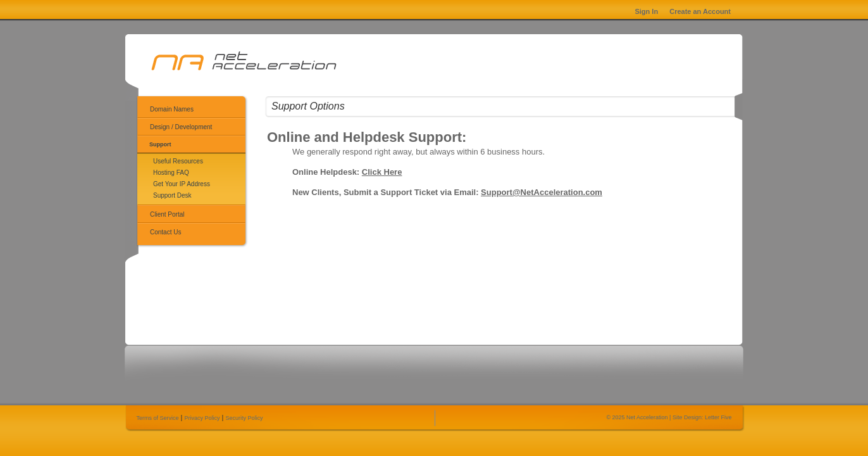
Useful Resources (178, 161)
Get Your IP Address (182, 184)
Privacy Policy (202, 418)
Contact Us (165, 232)
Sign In (646, 11)
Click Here (382, 172)
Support (160, 144)
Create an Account (700, 11)
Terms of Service (158, 418)
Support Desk (172, 195)
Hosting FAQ (171, 173)
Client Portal (167, 214)
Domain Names (172, 109)
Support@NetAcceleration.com (542, 192)
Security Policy (245, 418)
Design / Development (181, 127)
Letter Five (718, 417)
